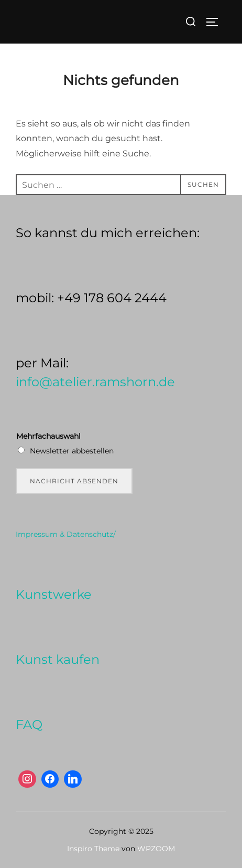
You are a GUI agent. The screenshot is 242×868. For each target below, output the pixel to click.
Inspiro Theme (93, 849)
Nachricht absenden (74, 481)
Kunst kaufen (58, 659)
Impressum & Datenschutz (64, 534)
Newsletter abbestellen (72, 451)
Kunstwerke (54, 594)
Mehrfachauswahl (48, 436)
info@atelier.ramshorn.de (95, 382)
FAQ (29, 724)
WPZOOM (156, 849)
